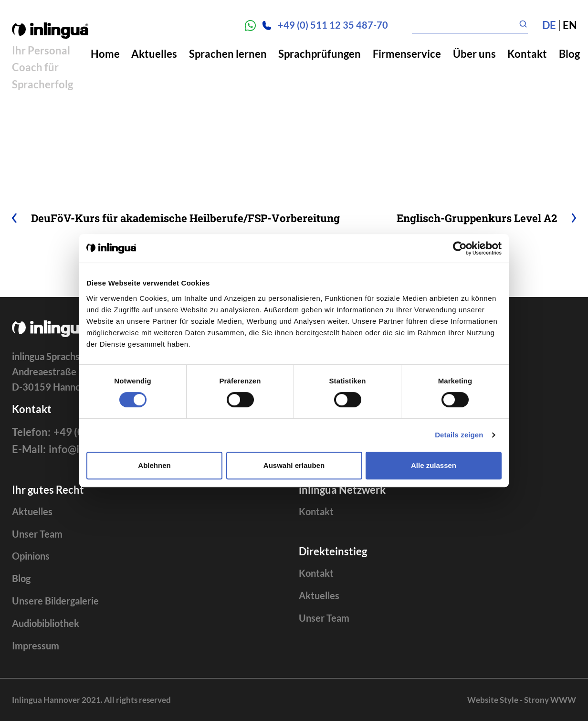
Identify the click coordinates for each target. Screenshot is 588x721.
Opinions (31, 556)
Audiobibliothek (46, 623)
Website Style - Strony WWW (522, 700)
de (549, 25)
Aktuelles (154, 54)
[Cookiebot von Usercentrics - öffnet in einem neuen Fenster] (460, 248)
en (570, 25)
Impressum (36, 646)
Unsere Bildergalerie (55, 601)
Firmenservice (407, 54)
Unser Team (37, 534)
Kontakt (527, 54)
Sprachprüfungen (320, 54)
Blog (569, 54)
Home (105, 54)
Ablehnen (154, 465)
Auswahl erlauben (294, 465)
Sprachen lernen (228, 54)
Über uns (474, 54)
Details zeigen (459, 435)
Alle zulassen (434, 465)
